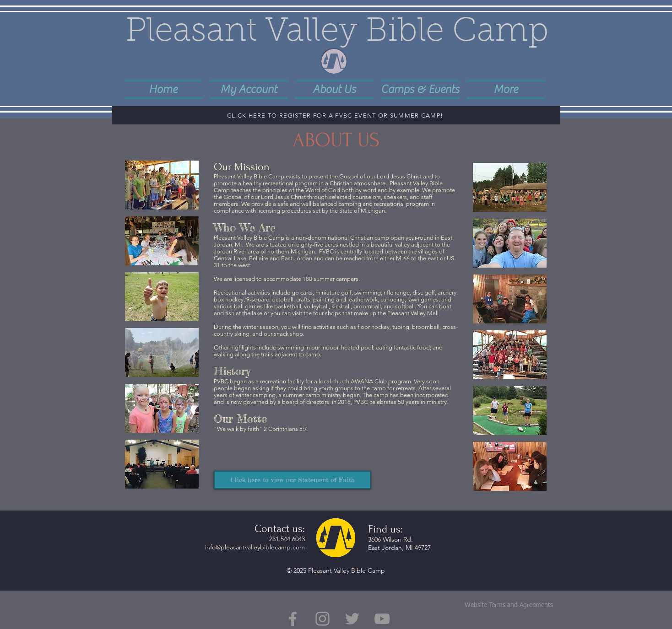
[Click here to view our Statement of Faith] (292, 480)
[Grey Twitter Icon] (352, 619)
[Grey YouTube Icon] (382, 619)
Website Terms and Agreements (509, 605)
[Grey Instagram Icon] (322, 619)
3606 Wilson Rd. (390, 539)
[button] (334, 89)
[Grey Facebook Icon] (293, 619)
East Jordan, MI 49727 (399, 548)
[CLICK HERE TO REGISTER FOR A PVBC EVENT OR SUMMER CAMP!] (336, 115)
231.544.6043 (287, 539)
